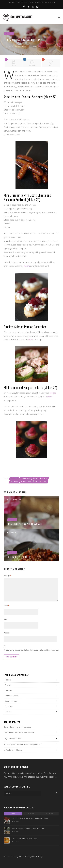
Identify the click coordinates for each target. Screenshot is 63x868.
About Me (9, 706)
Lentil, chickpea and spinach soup (18, 727)
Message (7, 576)
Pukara (27, 266)
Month (31, 814)
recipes (14, 478)
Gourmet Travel (11, 701)
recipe (52, 393)
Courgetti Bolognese (18, 557)
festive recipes (40, 478)
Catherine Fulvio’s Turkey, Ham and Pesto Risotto (30, 818)
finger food (41, 482)
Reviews (8, 685)
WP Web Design (37, 857)
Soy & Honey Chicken (13, 738)
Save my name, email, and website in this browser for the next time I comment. (31, 650)
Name (6, 606)
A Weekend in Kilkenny (13, 750)
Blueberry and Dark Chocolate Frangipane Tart (23, 744)
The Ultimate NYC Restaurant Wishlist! (19, 733)
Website (7, 633)
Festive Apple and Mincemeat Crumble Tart (28, 828)
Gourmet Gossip (12, 696)
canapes (14, 482)
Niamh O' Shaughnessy (16, 46)
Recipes (9, 34)
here (31, 340)
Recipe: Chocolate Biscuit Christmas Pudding (31, 2)
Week (13, 814)
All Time (49, 814)
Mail (6, 619)
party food (26, 482)
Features (8, 690)
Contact (8, 712)
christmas (25, 478)
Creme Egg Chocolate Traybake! (24, 524)
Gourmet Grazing (12, 857)
